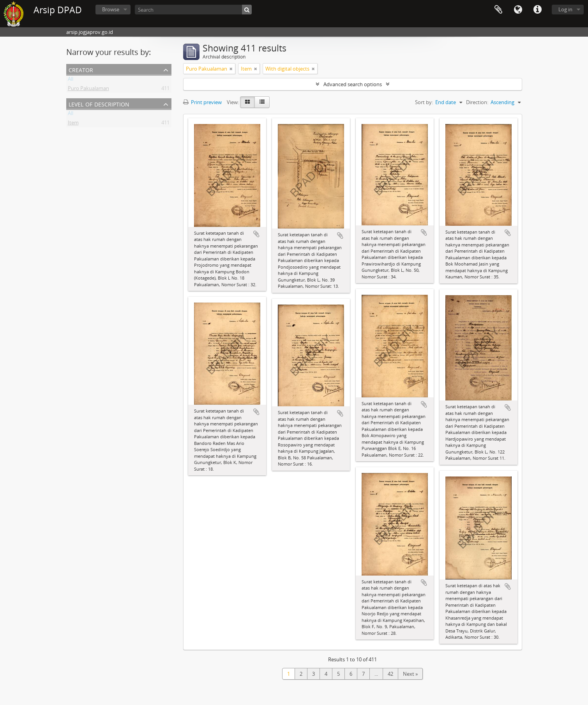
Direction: (477, 102)
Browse (111, 9)
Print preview (202, 102)
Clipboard (498, 10)
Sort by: (424, 102)
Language (518, 10)
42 (390, 674)
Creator (81, 69)
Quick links (537, 10)
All (71, 80)
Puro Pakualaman (88, 90)
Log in (565, 9)
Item (73, 124)
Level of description (99, 104)
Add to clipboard (256, 234)
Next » (410, 674)
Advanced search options (353, 84)
